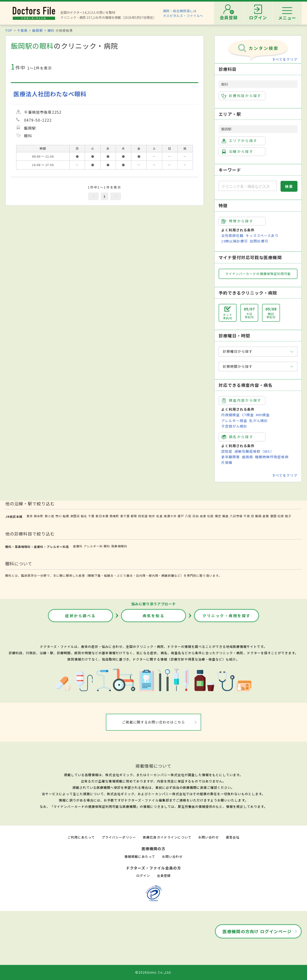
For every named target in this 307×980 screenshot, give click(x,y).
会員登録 (164, 875)
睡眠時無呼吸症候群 (272, 457)
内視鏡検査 (231, 415)
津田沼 (75, 516)
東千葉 (125, 516)
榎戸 (181, 516)
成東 (203, 516)
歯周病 (247, 457)
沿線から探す (237, 152)
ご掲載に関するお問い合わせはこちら (154, 722)
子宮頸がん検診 (234, 426)
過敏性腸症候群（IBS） (254, 451)
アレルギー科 (93, 546)
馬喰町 (114, 516)
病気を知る (154, 616)
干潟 (247, 516)
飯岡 (258, 516)
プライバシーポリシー (119, 837)
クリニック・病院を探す (227, 616)
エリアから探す (239, 141)
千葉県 (22, 30)
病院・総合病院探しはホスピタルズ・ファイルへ (183, 13)
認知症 (227, 451)
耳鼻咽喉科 (119, 546)
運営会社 (233, 837)
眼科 (51, 30)
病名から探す (237, 437)
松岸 (281, 516)
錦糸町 (39, 516)
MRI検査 (263, 415)
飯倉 (225, 516)
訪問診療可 (259, 241)
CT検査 (248, 415)
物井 (152, 516)
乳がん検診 (259, 421)
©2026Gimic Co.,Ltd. (153, 972)
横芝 (218, 516)
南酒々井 (170, 516)
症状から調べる (80, 616)
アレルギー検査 (234, 421)
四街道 (143, 516)
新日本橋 (102, 516)
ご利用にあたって (81, 837)
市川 (58, 516)
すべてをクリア (285, 59)
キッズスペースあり (262, 235)
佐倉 (159, 516)
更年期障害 (231, 457)
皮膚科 (78, 546)
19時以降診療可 (234, 241)
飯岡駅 (37, 30)
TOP (9, 30)
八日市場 (236, 516)
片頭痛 (227, 462)
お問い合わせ (209, 837)
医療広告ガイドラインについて (167, 837)
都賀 (134, 516)
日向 (196, 516)
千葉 (91, 516)
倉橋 (266, 516)
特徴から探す (237, 221)
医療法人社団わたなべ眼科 (50, 94)
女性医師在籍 (232, 235)
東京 (30, 516)
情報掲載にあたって (140, 856)
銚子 (288, 516)
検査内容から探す (241, 400)
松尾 (210, 516)
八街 (188, 516)
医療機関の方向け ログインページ (257, 931)
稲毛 (84, 516)
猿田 (273, 516)
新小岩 (49, 516)
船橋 (66, 516)
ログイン (143, 875)
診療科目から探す (241, 96)
